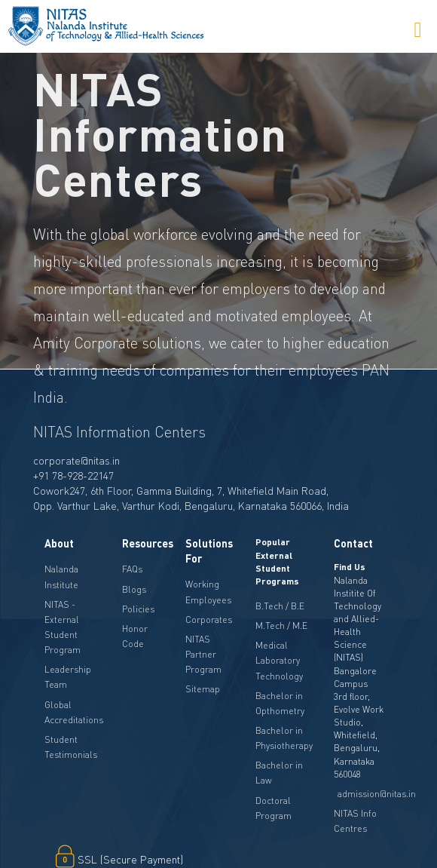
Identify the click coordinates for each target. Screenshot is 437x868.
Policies (138, 609)
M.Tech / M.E (281, 626)
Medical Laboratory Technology (279, 660)
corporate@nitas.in (76, 460)
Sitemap (203, 689)
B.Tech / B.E (280, 606)
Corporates (209, 620)
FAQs (132, 569)
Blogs (134, 589)
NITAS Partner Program (203, 654)
